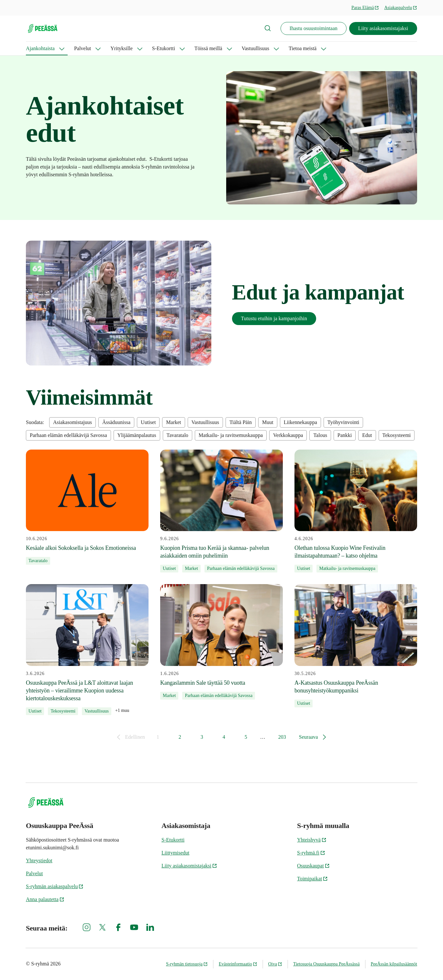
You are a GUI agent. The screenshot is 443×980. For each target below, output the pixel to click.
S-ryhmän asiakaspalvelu (55, 886)
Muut (268, 422)
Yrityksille (121, 48)
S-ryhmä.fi (311, 853)
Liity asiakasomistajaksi (383, 28)
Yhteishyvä (312, 840)
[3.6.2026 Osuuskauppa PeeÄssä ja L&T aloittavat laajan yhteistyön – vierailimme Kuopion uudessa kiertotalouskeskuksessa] (87, 650)
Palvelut (83, 48)
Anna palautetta (45, 899)
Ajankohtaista (40, 48)
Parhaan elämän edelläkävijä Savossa (68, 435)
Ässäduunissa (116, 422)
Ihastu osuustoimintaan (314, 28)
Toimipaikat (312, 879)
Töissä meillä (208, 48)
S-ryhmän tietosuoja (187, 964)
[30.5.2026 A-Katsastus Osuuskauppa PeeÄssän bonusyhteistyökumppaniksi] (356, 646)
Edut (367, 435)
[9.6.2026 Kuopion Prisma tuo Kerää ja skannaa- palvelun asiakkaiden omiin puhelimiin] (221, 511)
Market (173, 422)
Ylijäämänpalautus (137, 435)
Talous (320, 435)
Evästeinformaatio (238, 964)
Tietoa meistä (303, 48)
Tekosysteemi (397, 435)
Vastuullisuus (255, 48)
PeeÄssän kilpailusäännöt (394, 964)
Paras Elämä (365, 8)
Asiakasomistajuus (72, 422)
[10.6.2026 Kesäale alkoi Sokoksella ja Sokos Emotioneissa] (87, 507)
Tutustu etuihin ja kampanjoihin (274, 318)
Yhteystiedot (39, 860)
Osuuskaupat (313, 866)
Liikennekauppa (300, 422)
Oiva (275, 964)
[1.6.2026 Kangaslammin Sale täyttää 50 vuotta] (221, 642)
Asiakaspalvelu (401, 8)
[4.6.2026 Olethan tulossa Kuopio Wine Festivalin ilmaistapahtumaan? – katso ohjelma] (356, 511)
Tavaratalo (177, 435)
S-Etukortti (164, 48)
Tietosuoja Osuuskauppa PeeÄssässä (327, 964)
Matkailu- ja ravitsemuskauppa (231, 435)
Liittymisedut (175, 853)
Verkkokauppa (288, 435)
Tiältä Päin (241, 422)
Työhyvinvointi (343, 422)
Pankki (345, 435)
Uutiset (148, 422)
